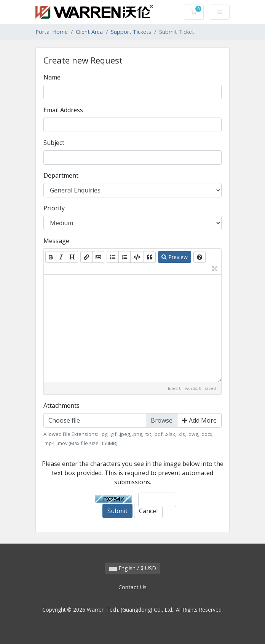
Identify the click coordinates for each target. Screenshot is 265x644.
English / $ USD (133, 568)
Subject (54, 143)
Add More (199, 420)
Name (52, 77)
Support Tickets (131, 32)
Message (56, 241)
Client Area (89, 32)
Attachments (61, 405)
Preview (175, 257)
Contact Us (132, 587)
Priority (54, 208)
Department (61, 175)
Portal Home (52, 32)
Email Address (63, 110)
